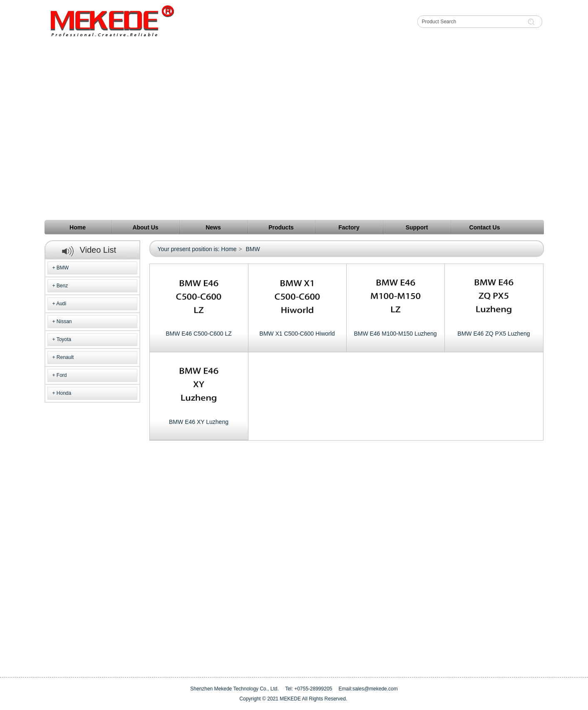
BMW (63, 268)
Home (229, 249)
